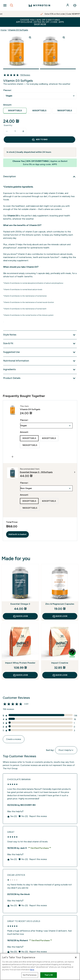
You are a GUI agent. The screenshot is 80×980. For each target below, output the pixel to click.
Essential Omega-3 (20, 604)
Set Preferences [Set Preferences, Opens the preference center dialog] (30, 975)
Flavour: (8, 90)
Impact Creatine (60, 663)
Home (4, 30)
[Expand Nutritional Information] (40, 361)
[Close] (76, 957)
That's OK (49, 975)
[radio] (15, 111)
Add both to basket (17, 534)
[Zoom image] (30, 37)
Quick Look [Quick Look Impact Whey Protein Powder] (20, 675)
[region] (40, 967)
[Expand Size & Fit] (40, 344)
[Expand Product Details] (40, 378)
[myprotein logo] (39, 5)
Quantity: (8, 125)
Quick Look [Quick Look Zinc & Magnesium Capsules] (60, 616)
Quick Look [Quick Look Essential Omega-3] (20, 616)
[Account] (68, 5)
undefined (40, 96)
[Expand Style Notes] (40, 335)
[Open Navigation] (5, 5)
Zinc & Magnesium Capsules (60, 604)
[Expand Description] (40, 177)
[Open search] (12, 5)
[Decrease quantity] (7, 131)
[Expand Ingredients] (40, 370)
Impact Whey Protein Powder (20, 663)
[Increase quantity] (23, 131)
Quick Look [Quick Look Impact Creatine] (60, 675)
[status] (15, 131)
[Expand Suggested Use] (40, 352)
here (32, 970)
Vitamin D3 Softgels (18, 30)
